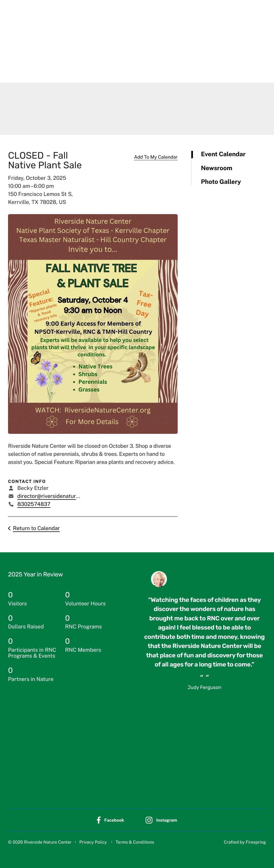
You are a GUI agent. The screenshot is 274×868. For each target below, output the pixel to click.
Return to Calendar (36, 528)
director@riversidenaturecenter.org (61, 496)
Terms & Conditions (135, 842)
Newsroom (217, 168)
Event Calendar (223, 154)
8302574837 (34, 504)
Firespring (256, 842)
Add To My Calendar (156, 157)
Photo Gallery (221, 182)
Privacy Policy (93, 842)
